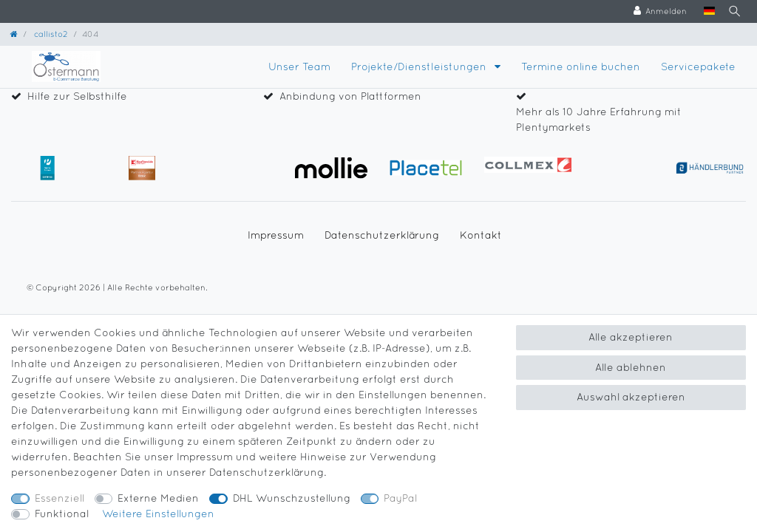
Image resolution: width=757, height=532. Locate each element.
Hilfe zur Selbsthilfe (77, 96)
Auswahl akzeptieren (631, 397)
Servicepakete (698, 66)
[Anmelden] (655, 11)
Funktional (62, 514)
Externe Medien (158, 498)
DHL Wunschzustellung (292, 498)
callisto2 (50, 34)
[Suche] (732, 11)
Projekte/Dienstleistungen (420, 66)
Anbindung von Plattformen (350, 96)
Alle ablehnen (631, 367)
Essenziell (60, 498)
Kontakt (481, 235)
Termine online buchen (581, 66)
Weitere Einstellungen (158, 514)
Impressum (276, 235)
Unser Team (299, 66)
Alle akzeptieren (631, 337)
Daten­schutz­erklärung (382, 235)
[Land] (703, 11)
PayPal (400, 498)
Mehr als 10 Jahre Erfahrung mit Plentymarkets (599, 119)
